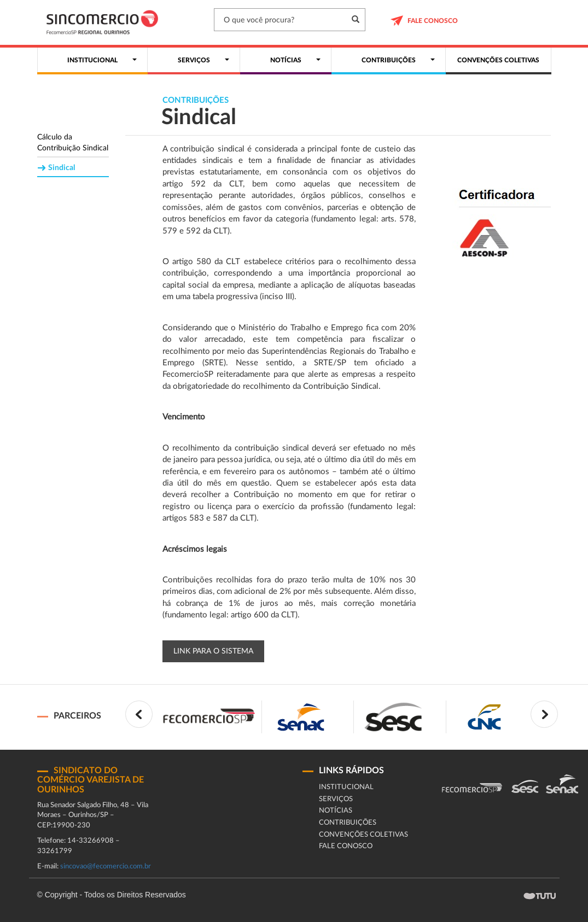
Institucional (346, 787)
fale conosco (346, 846)
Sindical (62, 168)
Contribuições (348, 823)
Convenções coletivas (363, 835)
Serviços (336, 799)
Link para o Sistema (213, 651)
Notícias (336, 811)
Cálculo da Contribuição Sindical (73, 143)
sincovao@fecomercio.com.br (106, 866)
